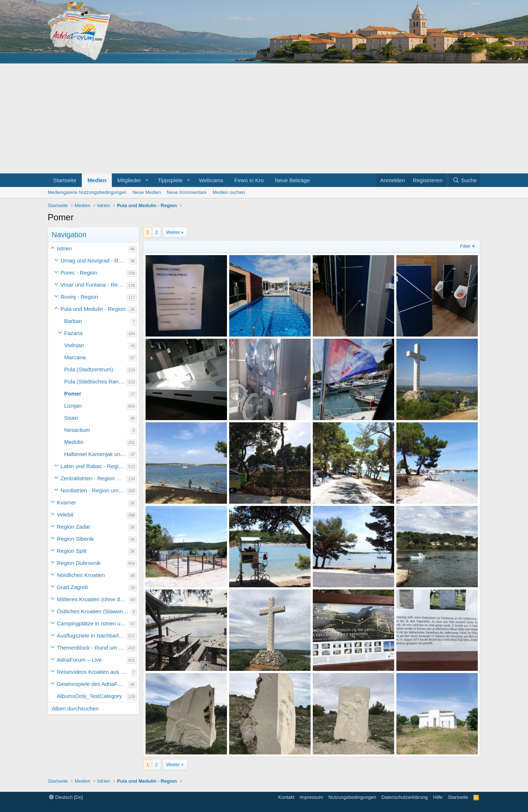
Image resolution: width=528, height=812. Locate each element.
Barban (73, 321)
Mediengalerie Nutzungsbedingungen (87, 192)
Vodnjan (74, 345)
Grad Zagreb (72, 587)
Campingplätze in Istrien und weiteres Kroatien (93, 623)
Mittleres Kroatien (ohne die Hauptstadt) (93, 599)
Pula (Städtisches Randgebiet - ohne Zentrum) (95, 381)
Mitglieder (129, 180)
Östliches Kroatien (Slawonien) (94, 611)
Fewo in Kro (249, 180)
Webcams (211, 180)
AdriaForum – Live (79, 660)
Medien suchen (229, 192)
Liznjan (73, 406)
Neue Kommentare (187, 192)
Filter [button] (465, 246)
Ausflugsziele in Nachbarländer (92, 635)
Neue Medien (146, 192)
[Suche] (465, 180)
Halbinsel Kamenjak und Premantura (96, 454)
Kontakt (286, 797)
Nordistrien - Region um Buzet (93, 490)
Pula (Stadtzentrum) (89, 369)
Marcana (75, 357)
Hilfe (438, 797)
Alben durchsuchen (75, 708)
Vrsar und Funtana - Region (93, 285)
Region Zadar (74, 527)
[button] (147, 180)
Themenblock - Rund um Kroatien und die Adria (92, 648)
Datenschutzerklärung (404, 797)
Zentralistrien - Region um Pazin (93, 478)
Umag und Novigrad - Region (95, 260)
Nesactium (77, 430)
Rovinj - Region (79, 297)
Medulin (74, 442)
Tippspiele (170, 180)
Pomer (73, 394)
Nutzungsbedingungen (352, 797)
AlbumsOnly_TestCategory (89, 696)
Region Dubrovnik (79, 563)
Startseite (65, 180)
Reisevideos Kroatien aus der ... (94, 672)
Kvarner (67, 502)
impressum (311, 797)
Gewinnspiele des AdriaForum (93, 684)
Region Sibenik (75, 539)
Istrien (64, 248)
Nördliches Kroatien (81, 575)
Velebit (65, 515)
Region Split (72, 551)
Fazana (73, 333)
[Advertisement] (264, 118)
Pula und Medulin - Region (93, 309)
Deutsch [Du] (66, 797)
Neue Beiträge (292, 180)
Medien (97, 180)
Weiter (173, 232)
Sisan (71, 418)
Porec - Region (79, 273)
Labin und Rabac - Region (92, 466)
